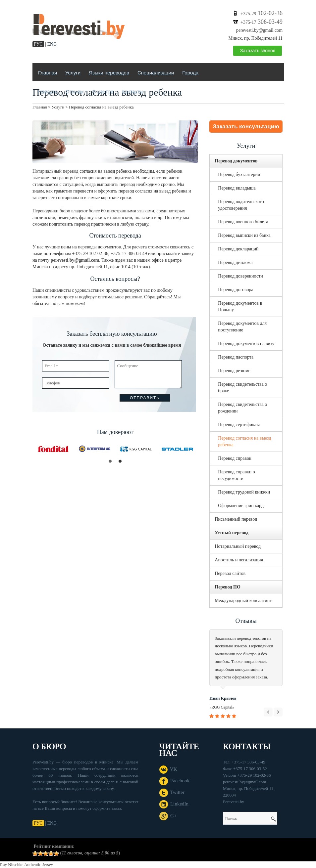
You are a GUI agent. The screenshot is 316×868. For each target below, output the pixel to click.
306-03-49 (262, 22)
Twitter (172, 792)
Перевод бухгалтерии (239, 174)
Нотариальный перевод (55, 171)
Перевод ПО (228, 587)
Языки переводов (109, 73)
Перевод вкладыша (237, 188)
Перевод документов (236, 161)
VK (168, 769)
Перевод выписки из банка (244, 235)
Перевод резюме (234, 371)
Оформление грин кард (241, 506)
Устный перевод (232, 533)
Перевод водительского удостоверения (241, 205)
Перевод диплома (235, 262)
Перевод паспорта (236, 357)
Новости (48, 91)
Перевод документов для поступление (242, 327)
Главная (48, 73)
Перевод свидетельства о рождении (242, 408)
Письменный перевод (236, 519)
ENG (52, 44)
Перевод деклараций (238, 249)
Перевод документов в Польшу (240, 306)
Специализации (156, 73)
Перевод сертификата (239, 425)
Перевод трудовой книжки (244, 492)
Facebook (175, 781)
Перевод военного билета (243, 222)
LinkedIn (174, 804)
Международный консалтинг (243, 601)
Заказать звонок (258, 51)
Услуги (73, 73)
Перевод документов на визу (246, 344)
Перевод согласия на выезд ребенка (244, 441)
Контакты (132, 91)
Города (190, 73)
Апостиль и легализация (239, 560)
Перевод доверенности (240, 276)
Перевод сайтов (230, 573)
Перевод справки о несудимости (237, 475)
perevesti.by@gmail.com (259, 30)
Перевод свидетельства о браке (242, 388)
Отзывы (75, 91)
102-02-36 (262, 13)
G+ (168, 816)
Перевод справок (235, 458)
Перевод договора (236, 290)
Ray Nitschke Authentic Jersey (26, 865)
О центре (103, 91)
